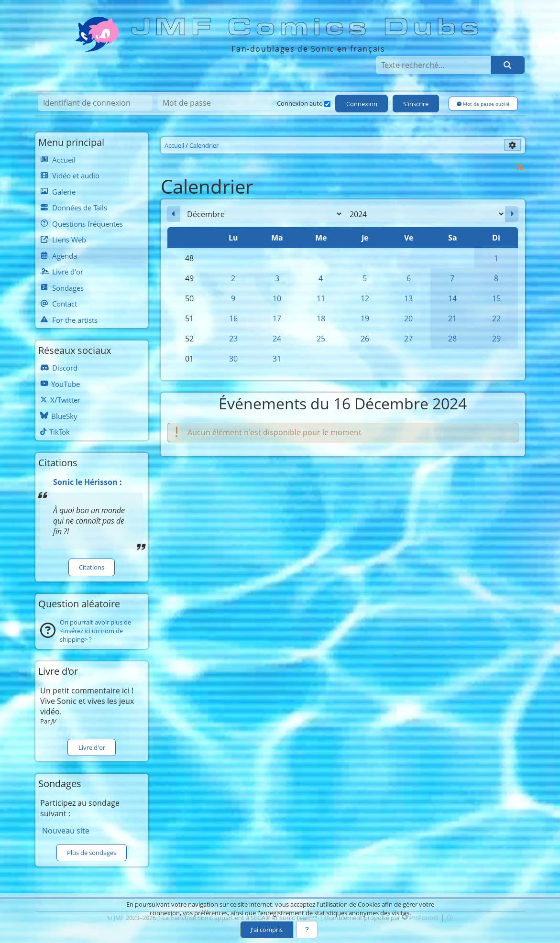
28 (452, 339)
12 (365, 298)
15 (496, 298)
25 (321, 339)
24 (277, 339)
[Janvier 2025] (512, 214)
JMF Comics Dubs (308, 27)
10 (277, 298)
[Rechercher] (507, 65)
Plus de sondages (92, 853)
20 (408, 318)
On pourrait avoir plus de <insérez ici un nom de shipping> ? (95, 631)
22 (496, 318)
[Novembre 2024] (174, 214)
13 (408, 298)
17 (277, 318)
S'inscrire (416, 104)
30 (233, 359)
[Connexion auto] (327, 104)
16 (233, 318)
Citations (92, 567)
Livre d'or (92, 747)
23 (233, 339)
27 (408, 339)
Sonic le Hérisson (85, 482)
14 (452, 298)
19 (365, 318)
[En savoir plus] (307, 930)
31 (277, 359)
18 (321, 318)
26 (365, 339)
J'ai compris (267, 930)
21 (452, 318)
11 (321, 298)
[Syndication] (520, 167)
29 (496, 339)
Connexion (362, 104)
